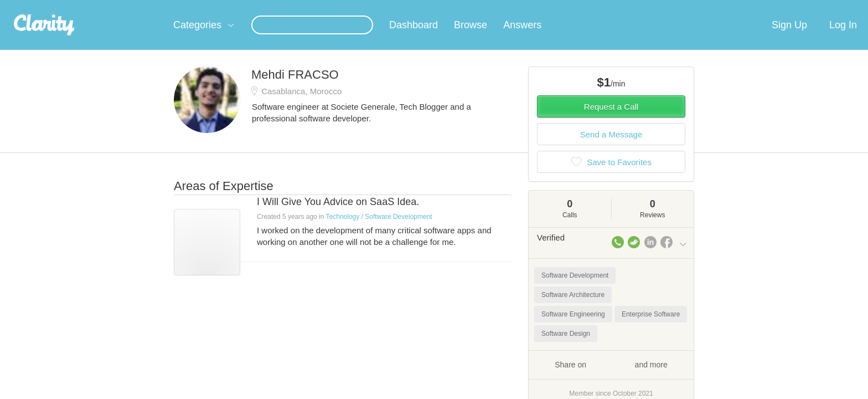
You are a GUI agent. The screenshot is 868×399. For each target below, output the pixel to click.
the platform (157, 6)
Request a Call (611, 120)
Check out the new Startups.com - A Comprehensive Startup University (567, 7)
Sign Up (789, 38)
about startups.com (727, 7)
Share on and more (611, 377)
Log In (843, 38)
